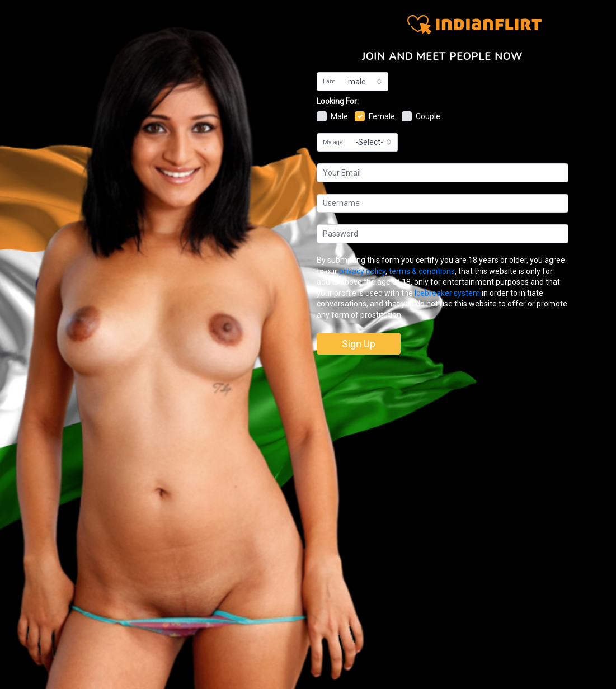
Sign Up (359, 344)
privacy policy (362, 271)
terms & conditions (422, 271)
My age (333, 142)
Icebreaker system (447, 293)
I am (329, 81)
